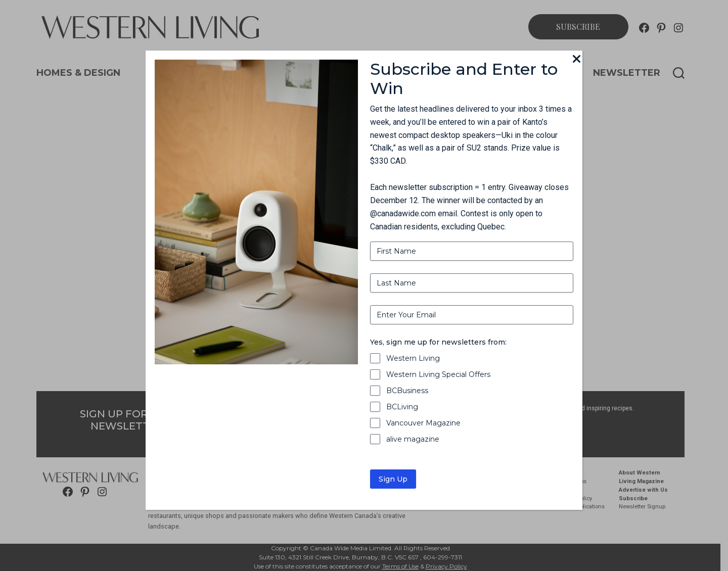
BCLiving (402, 407)
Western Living (413, 358)
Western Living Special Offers (438, 374)
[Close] (576, 60)
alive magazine (413, 439)
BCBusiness (407, 391)
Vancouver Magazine (423, 423)
